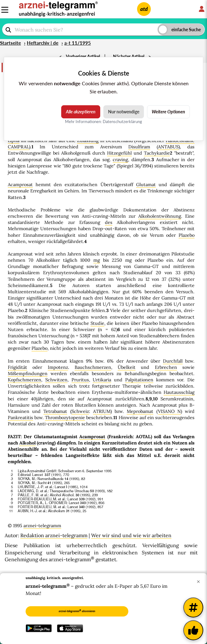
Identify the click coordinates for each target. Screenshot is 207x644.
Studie (97, 323)
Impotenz (58, 367)
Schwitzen (56, 380)
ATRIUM (102, 411)
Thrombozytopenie (65, 418)
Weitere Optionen (168, 112)
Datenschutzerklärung (122, 121)
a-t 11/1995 (78, 43)
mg (97, 260)
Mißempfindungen (28, 374)
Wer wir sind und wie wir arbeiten (131, 535)
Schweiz (80, 411)
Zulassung (88, 141)
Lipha (14, 141)
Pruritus (80, 380)
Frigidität (17, 367)
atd (144, 9)
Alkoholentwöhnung (160, 216)
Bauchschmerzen (93, 367)
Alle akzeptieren (81, 112)
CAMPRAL (18, 147)
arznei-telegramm (42, 526)
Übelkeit (127, 367)
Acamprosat (20, 185)
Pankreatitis (20, 418)
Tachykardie (157, 153)
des (109, 222)
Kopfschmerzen (25, 380)
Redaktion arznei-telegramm (54, 535)
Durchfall (173, 361)
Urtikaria (102, 380)
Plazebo (187, 235)
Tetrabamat (55, 411)
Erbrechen (166, 367)
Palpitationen (139, 380)
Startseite (10, 43)
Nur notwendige (124, 112)
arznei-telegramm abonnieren (77, 611)
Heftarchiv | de (43, 43)
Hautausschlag (179, 392)
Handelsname (180, 141)
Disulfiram (139, 147)
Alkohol (27, 443)
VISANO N (169, 411)
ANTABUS (168, 147)
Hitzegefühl (119, 153)
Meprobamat (140, 411)
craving (120, 160)
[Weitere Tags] (193, 607)
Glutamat (146, 185)
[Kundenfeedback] (193, 630)
